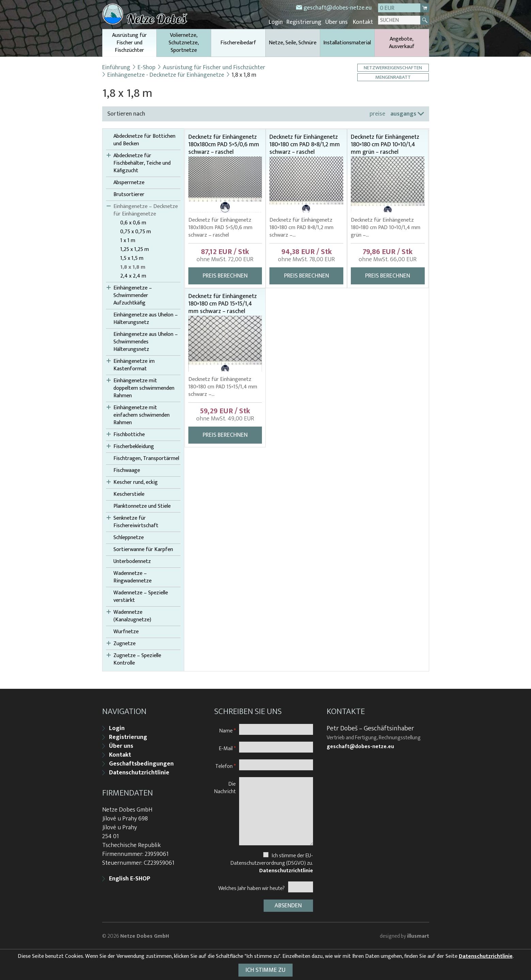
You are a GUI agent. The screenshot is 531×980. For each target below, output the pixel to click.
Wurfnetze (126, 632)
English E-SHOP (130, 878)
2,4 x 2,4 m (133, 276)
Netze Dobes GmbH (145, 935)
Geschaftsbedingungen (141, 763)
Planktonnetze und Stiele (142, 506)
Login (277, 22)
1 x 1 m (128, 240)
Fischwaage (127, 470)
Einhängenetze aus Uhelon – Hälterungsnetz (146, 318)
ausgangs (403, 114)
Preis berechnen (225, 276)
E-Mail (227, 748)
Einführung (116, 67)
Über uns (337, 22)
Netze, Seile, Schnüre (293, 42)
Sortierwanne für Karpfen (143, 549)
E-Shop (146, 67)
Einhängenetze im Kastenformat (134, 365)
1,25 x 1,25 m (135, 249)
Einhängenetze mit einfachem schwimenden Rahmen (142, 415)
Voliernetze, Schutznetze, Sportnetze (184, 42)
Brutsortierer (129, 194)
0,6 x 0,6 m (133, 223)
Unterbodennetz (132, 561)
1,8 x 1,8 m (133, 267)
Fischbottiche (129, 434)
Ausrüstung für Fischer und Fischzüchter (130, 43)
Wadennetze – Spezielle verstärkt (141, 596)
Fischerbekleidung (134, 446)
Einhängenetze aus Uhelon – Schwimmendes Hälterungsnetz (146, 342)
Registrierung (305, 22)
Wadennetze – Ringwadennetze (132, 577)
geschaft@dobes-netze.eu (338, 8)
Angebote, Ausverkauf (402, 42)
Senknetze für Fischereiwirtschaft (136, 522)
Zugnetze (124, 643)
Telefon (225, 765)
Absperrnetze (129, 182)
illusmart (418, 935)
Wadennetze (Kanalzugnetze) (132, 616)
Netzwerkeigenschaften (393, 67)
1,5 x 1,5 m (132, 258)
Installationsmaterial (347, 42)
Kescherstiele (129, 494)
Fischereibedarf (238, 42)
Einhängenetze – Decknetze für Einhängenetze (146, 210)
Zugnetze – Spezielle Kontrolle (137, 659)
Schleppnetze (129, 537)
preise (377, 114)
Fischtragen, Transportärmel (146, 458)
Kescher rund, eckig (136, 482)
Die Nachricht (225, 787)
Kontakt (363, 22)
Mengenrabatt (393, 77)
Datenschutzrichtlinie (139, 772)
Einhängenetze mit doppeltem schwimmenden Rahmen (144, 388)
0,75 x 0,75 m (136, 232)
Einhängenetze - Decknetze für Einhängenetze (166, 75)
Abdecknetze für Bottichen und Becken (144, 140)
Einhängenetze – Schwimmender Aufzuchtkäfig (133, 295)
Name (228, 730)
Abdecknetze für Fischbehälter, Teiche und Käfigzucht (142, 163)
